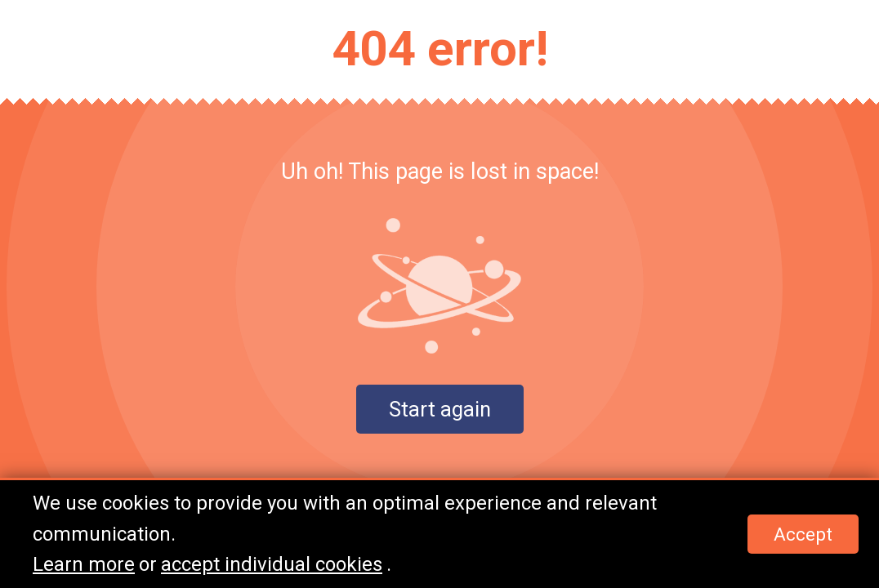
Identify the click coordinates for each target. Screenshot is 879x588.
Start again (440, 409)
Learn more (84, 564)
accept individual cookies (272, 564)
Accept (803, 534)
